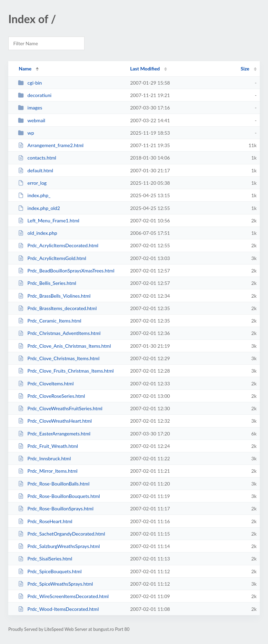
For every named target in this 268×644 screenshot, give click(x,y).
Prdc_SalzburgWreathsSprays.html (59, 546)
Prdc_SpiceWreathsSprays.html (55, 584)
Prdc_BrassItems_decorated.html (57, 308)
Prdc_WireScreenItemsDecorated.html (63, 596)
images (30, 108)
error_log (32, 183)
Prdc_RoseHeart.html (45, 521)
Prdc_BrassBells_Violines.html (54, 296)
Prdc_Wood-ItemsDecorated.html (58, 609)
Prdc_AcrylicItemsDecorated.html (58, 245)
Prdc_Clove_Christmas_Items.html (59, 358)
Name (25, 69)
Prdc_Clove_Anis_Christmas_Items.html (64, 346)
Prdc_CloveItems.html (46, 383)
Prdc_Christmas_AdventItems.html (59, 333)
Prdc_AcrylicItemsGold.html (52, 258)
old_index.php (38, 233)
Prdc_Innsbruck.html (44, 458)
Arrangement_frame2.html (51, 145)
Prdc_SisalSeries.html (45, 559)
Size (245, 69)
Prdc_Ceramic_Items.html (49, 321)
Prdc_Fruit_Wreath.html (48, 446)
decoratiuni (35, 95)
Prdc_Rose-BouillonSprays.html (56, 508)
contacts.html (37, 158)
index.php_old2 (39, 208)
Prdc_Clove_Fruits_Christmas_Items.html (66, 371)
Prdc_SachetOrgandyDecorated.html (61, 534)
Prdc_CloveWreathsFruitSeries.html (60, 408)
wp (26, 133)
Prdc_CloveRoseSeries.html (51, 396)
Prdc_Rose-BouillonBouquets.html (59, 496)
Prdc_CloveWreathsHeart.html (55, 421)
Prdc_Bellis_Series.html (47, 283)
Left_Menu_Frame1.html (49, 220)
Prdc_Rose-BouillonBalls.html (54, 484)
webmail (32, 120)
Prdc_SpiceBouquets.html (50, 571)
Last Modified (145, 69)
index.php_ (34, 195)
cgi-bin (30, 83)
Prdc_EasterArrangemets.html (54, 434)
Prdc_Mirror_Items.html (48, 471)
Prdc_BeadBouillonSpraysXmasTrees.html (66, 271)
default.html (36, 170)
